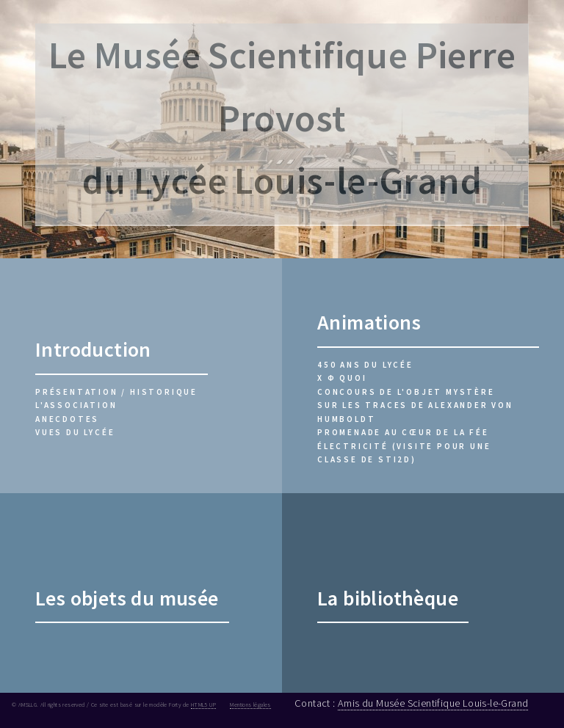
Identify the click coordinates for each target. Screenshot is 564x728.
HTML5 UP (203, 705)
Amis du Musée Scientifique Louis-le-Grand (433, 703)
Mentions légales (250, 705)
